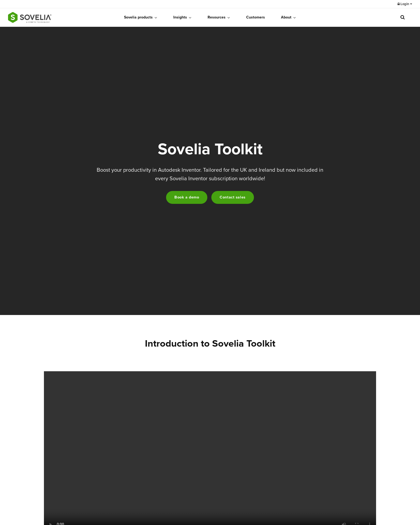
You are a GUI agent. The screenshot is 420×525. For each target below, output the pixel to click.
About (288, 17)
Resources (219, 17)
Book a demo (187, 197)
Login (405, 4)
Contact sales (233, 197)
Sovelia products (141, 17)
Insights (182, 17)
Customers (256, 17)
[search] (403, 17)
